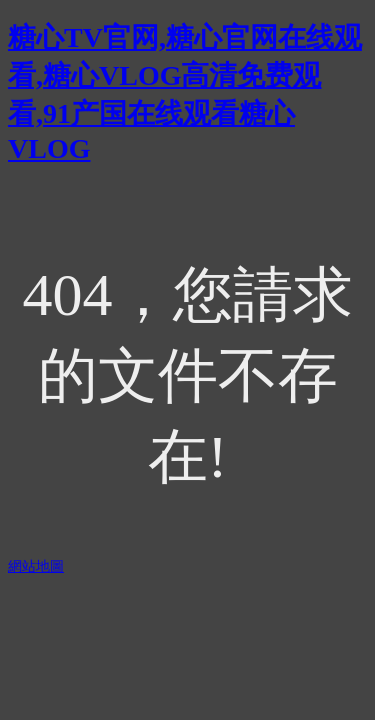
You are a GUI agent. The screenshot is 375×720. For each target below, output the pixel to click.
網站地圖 (36, 566)
